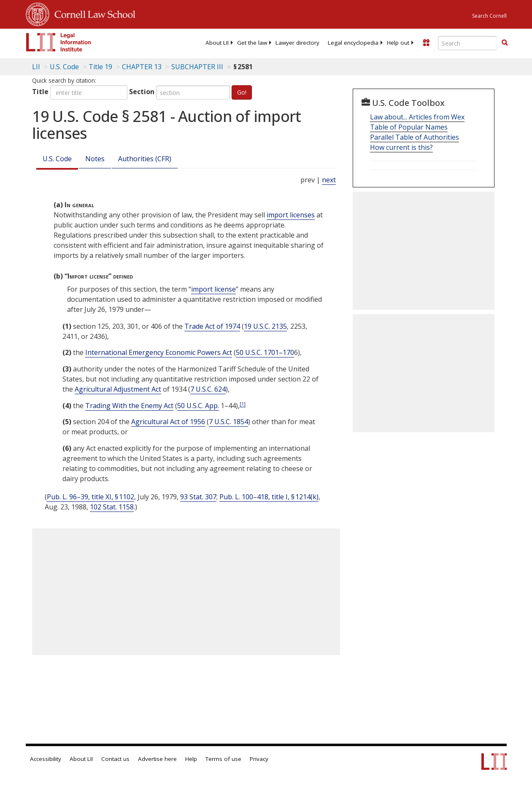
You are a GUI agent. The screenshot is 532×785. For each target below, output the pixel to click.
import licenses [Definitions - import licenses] (291, 215)
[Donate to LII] (426, 43)
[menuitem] (217, 43)
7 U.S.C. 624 (208, 389)
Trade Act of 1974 (212, 326)
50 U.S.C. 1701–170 (265, 352)
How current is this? (401, 147)
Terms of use (223, 759)
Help (191, 759)
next (329, 180)
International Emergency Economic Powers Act (159, 352)
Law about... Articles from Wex (417, 117)
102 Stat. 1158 (112, 507)
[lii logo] (59, 42)
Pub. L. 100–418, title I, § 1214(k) (269, 497)
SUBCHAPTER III (197, 67)
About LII (217, 43)
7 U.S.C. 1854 (228, 422)
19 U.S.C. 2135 (265, 326)
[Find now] (505, 43)
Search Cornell (489, 16)
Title (40, 92)
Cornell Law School (92, 13)
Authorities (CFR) (145, 159)
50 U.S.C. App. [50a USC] (198, 406)
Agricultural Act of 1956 (168, 422)
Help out (398, 43)
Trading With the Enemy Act (129, 406)
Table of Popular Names (409, 127)
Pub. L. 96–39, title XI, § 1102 (90, 497)
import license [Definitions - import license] (213, 289)
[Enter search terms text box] (467, 43)
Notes (95, 159)
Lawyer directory (297, 43)
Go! (242, 92)
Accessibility (46, 759)
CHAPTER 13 (142, 67)
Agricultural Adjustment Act (118, 389)
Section (142, 92)
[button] (505, 43)
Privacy (259, 759)
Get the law (252, 43)
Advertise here (157, 759)
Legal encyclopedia (353, 43)
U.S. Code (57, 159)
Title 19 (100, 67)
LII (36, 67)
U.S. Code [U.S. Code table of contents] (64, 67)
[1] (243, 404)
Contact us (115, 759)
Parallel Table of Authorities (415, 137)
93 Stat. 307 (198, 497)
